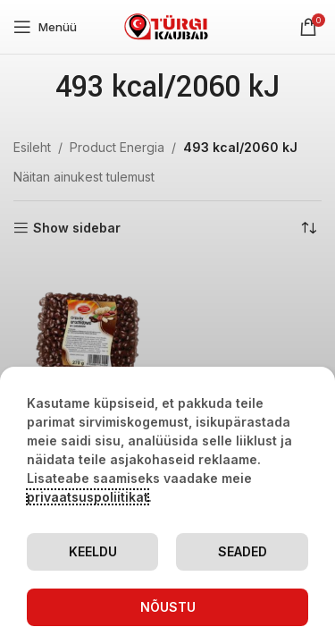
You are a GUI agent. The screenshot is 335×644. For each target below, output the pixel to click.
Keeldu (93, 551)
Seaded (243, 551)
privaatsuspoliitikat (88, 497)
